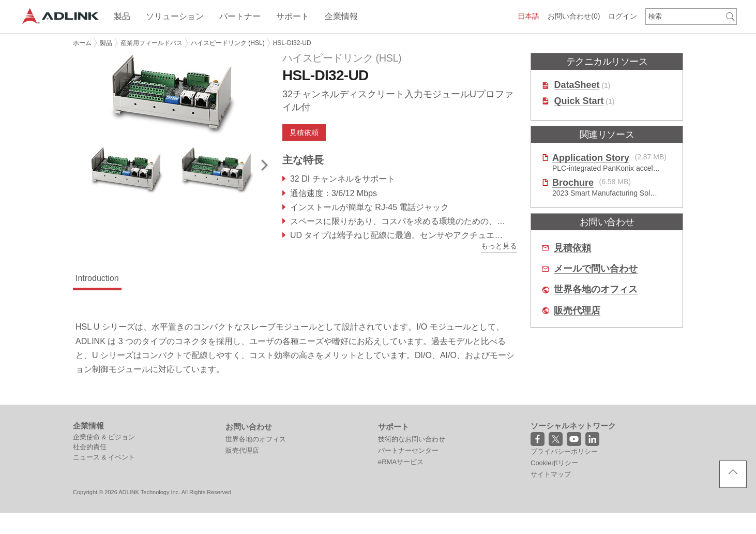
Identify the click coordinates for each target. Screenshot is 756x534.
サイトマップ (551, 474)
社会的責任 (90, 447)
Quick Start (579, 101)
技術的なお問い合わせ (412, 439)
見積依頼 (304, 132)
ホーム (82, 43)
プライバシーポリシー (564, 451)
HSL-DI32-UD (292, 43)
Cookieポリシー (554, 463)
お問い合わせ (574, 16)
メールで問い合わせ (596, 269)
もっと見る (499, 246)
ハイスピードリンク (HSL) (228, 43)
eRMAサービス (401, 462)
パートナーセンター (408, 450)
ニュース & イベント (104, 457)
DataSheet (577, 85)
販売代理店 (577, 311)
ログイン (623, 16)
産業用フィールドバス (152, 43)
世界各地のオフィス (596, 290)
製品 (106, 43)
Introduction (97, 278)
